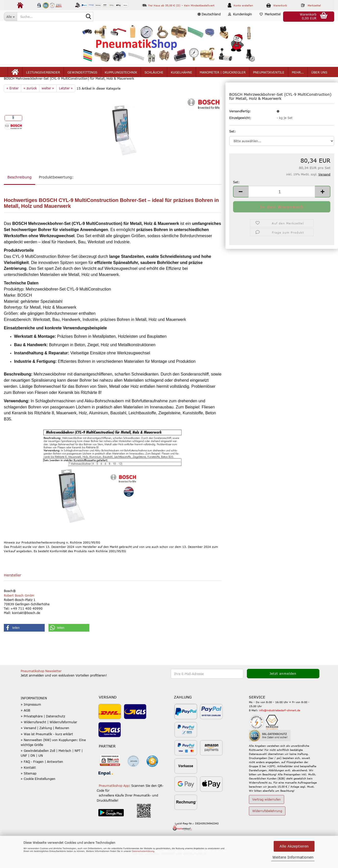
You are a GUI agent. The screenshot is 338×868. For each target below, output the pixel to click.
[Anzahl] (282, 204)
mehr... (298, 75)
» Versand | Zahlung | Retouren (45, 740)
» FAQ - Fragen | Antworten (42, 774)
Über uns (319, 75)
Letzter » (66, 100)
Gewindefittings (82, 75)
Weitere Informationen (293, 857)
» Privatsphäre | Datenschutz (43, 728)
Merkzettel (270, 16)
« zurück (30, 100)
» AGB (25, 722)
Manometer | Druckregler (223, 75)
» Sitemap (28, 786)
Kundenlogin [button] (240, 16)
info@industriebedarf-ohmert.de (280, 722)
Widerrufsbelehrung (267, 823)
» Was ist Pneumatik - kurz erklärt (47, 746)
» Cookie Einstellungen (38, 791)
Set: (232, 143)
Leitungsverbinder (43, 75)
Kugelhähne (182, 75)
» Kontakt (28, 780)
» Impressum (31, 717)
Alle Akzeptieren (294, 846)
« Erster (13, 100)
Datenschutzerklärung (143, 851)
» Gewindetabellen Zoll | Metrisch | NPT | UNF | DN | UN (52, 765)
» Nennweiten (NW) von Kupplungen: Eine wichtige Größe (53, 755)
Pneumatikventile (269, 75)
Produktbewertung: (56, 189)
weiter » (48, 100)
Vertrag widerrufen (267, 812)
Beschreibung (20, 189)
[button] (209, 17)
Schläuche (154, 75)
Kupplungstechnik (121, 75)
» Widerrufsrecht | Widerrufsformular (49, 734)
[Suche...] (10, 17)
